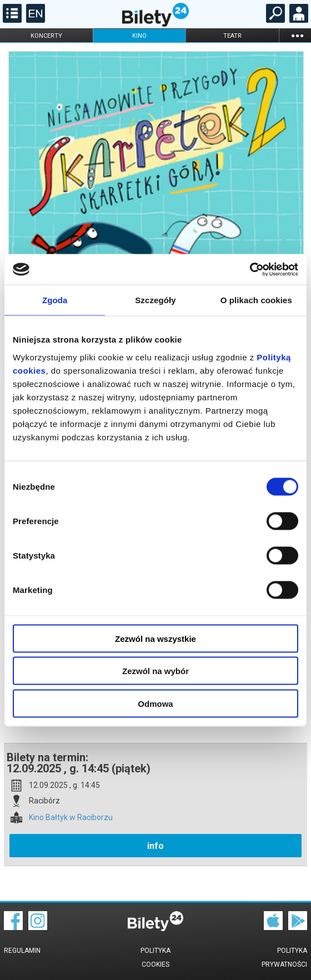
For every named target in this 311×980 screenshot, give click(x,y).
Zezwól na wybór (155, 671)
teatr (232, 36)
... (297, 35)
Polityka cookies (155, 958)
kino (139, 36)
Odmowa (155, 703)
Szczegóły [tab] (155, 300)
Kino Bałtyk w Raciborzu (71, 818)
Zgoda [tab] (55, 300)
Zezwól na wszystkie (155, 638)
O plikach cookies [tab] (256, 300)
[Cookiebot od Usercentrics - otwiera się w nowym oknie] (250, 269)
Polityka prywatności (284, 958)
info (155, 846)
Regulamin (22, 951)
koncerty (46, 36)
